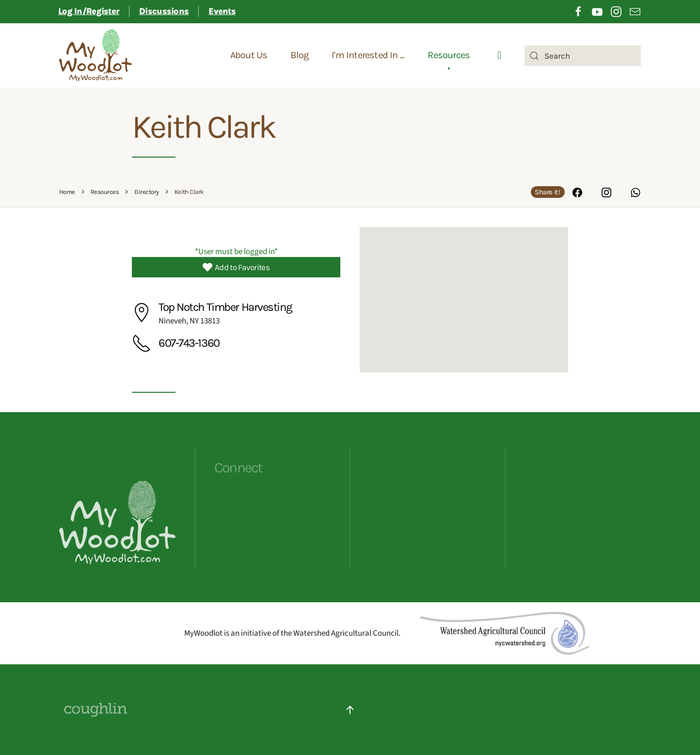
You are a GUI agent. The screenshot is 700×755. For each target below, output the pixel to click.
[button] (464, 291)
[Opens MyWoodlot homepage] (117, 561)
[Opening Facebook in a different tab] (578, 11)
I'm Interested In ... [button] (368, 56)
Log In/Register (89, 11)
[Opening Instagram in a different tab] (616, 11)
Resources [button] (449, 56)
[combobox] (583, 56)
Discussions (164, 11)
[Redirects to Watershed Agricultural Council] (505, 633)
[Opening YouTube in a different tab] (597, 11)
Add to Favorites (236, 267)
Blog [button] (299, 56)
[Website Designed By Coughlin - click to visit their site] (95, 709)
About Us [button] (249, 56)
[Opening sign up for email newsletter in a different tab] (635, 11)
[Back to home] (95, 56)
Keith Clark (203, 127)
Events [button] (222, 11)
